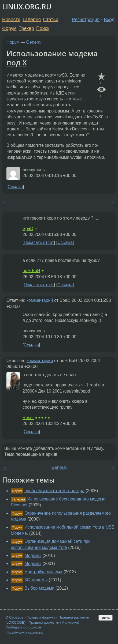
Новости (11, 20)
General (34, 42)
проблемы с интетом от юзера (54, 491)
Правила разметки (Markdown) (54, 622)
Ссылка (15, 187)
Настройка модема (43, 572)
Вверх (106, 618)
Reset (28, 418)
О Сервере (14, 617)
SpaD (28, 229)
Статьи (51, 20)
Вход (109, 20)
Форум (9, 28)
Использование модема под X (52, 58)
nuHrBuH (31, 271)
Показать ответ (39, 242)
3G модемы (36, 580)
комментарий (40, 300)
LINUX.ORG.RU (27, 7)
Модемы (33, 556)
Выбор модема (39, 588)
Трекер (26, 28)
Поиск (43, 28)
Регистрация (86, 20)
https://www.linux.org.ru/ (24, 632)
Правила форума (41, 617)
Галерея (32, 20)
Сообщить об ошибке (23, 627)
